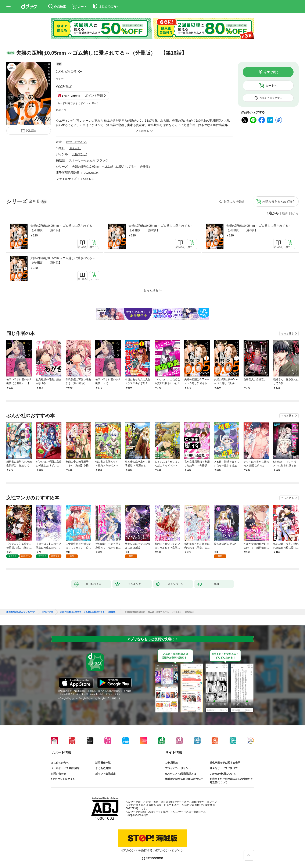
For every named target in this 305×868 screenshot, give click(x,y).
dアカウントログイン (63, 779)
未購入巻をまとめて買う (279, 201)
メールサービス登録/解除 (65, 768)
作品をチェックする (271, 98)
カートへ (271, 86)
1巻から (273, 213)
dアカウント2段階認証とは (181, 774)
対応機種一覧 (103, 763)
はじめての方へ (60, 763)
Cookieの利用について (223, 774)
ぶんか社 (75, 148)
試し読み (31, 131)
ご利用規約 (172, 763)
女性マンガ (79, 154)
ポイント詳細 (94, 96)
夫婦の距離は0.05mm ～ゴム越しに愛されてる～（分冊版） (112, 167)
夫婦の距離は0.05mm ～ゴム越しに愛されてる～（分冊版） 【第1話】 (63, 228)
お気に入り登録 (234, 201)
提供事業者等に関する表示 (225, 763)
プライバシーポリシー (178, 768)
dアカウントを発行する (137, 850)
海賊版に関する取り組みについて (184, 779)
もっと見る (287, 333)
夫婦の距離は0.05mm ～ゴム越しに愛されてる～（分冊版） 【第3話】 (259, 228)
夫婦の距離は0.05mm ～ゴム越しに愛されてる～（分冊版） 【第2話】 (161, 228)
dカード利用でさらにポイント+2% (76, 103)
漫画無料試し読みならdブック (21, 612)
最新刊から (290, 213)
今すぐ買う (271, 72)
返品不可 (61, 110)
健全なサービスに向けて (224, 768)
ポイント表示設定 (105, 774)
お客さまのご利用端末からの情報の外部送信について (231, 781)
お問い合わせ (58, 774)
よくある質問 (103, 768)
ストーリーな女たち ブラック (89, 160)
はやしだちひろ (66, 71)
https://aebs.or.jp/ (138, 815)
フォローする (80, 71)
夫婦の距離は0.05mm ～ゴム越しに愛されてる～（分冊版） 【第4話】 (63, 260)
